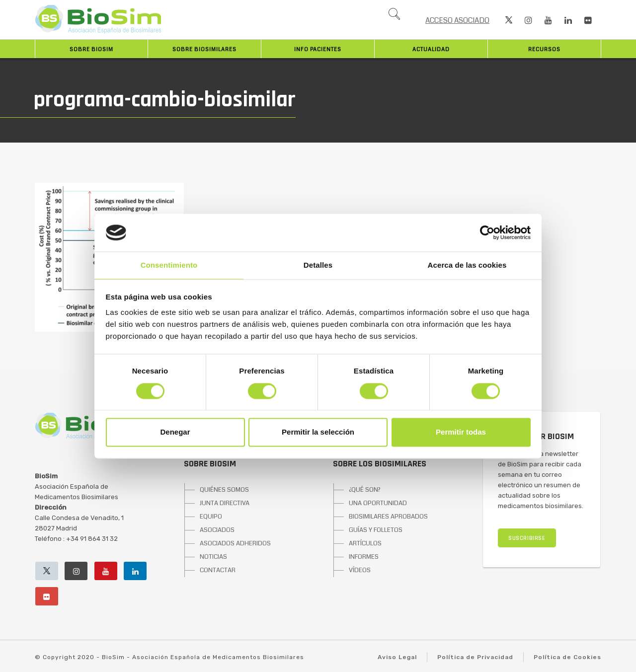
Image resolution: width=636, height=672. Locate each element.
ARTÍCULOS (365, 543)
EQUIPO (211, 517)
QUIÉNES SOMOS (224, 490)
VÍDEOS (360, 570)
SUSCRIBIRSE (527, 538)
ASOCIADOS (217, 530)
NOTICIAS (213, 557)
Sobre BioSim (91, 49)
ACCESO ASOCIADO (457, 20)
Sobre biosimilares (204, 49)
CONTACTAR (218, 570)
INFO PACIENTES (318, 49)
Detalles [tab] (318, 265)
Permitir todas (461, 432)
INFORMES (364, 557)
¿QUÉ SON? (365, 490)
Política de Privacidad (475, 657)
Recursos (544, 49)
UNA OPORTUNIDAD (378, 503)
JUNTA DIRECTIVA (225, 503)
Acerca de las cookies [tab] (467, 265)
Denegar (175, 432)
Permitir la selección (318, 432)
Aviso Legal (397, 657)
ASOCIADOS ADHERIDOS (235, 543)
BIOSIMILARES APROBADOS (388, 517)
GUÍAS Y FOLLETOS (376, 530)
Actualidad (431, 49)
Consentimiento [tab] (169, 265)
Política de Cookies (567, 657)
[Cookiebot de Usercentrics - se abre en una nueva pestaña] (487, 232)
